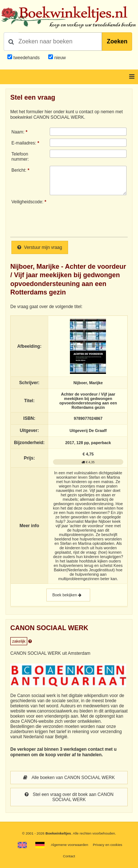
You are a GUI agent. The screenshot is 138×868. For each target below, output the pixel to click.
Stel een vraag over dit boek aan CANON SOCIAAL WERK (69, 797)
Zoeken (117, 41)
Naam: (18, 132)
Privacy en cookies (107, 845)
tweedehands (26, 58)
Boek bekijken (68, 595)
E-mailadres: (24, 143)
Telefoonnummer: (20, 157)
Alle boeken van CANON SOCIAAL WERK (69, 778)
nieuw (59, 58)
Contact (69, 856)
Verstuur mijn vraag (40, 247)
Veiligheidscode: (27, 202)
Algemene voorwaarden (69, 845)
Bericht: (19, 170)
